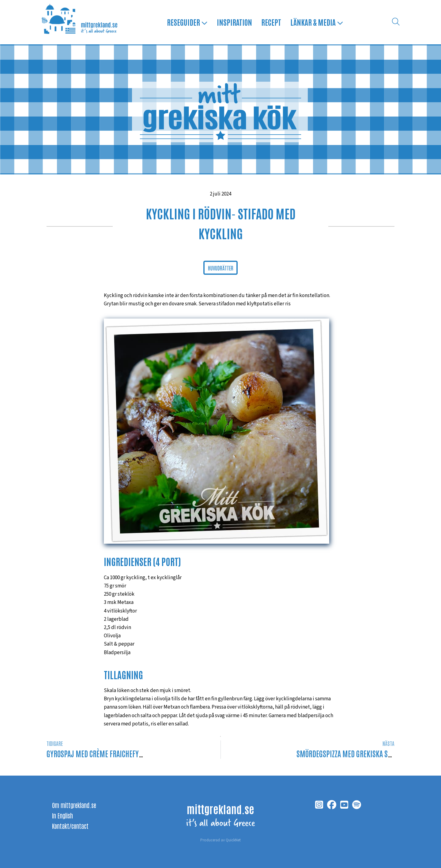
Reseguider (187, 22)
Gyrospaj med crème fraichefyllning (103, 753)
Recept (271, 22)
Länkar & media (317, 22)
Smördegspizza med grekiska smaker (352, 753)
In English (62, 815)
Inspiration (234, 22)
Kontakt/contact (70, 826)
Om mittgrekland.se (74, 805)
